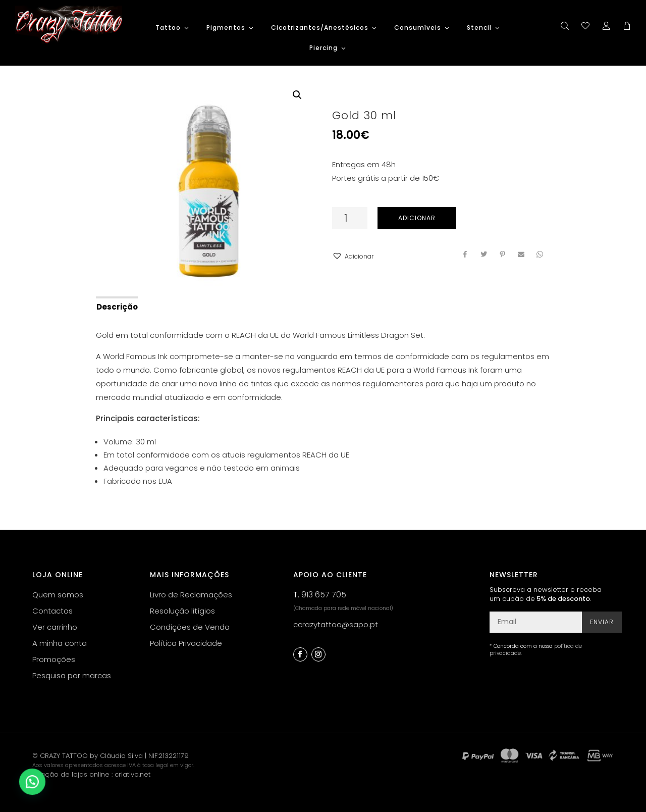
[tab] (116, 306)
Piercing (324, 48)
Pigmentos (226, 28)
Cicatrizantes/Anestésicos (320, 28)
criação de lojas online (71, 774)
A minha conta (60, 643)
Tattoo (168, 28)
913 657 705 (324, 595)
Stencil (479, 28)
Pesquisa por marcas (72, 675)
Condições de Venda (190, 627)
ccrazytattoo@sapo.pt (336, 624)
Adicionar (417, 218)
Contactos (52, 611)
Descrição (117, 307)
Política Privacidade (186, 643)
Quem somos (58, 595)
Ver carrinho (55, 627)
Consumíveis (418, 28)
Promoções (54, 659)
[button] (353, 256)
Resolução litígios (182, 611)
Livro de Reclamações (191, 595)
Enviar (602, 622)
